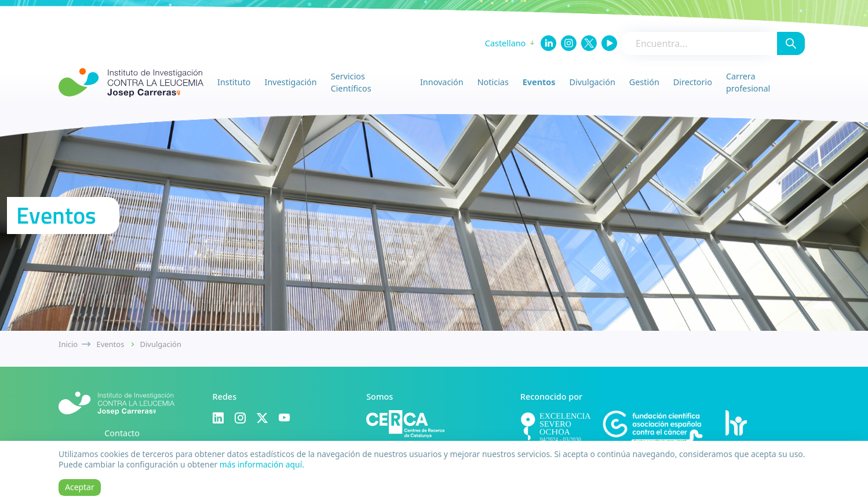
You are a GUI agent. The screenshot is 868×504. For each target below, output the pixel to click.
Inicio (68, 344)
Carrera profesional (748, 83)
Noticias (493, 82)
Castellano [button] (505, 43)
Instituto (234, 82)
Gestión (644, 82)
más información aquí (261, 464)
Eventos (539, 82)
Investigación (291, 82)
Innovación (442, 82)
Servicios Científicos (351, 83)
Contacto (122, 433)
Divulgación (592, 82)
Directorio (693, 82)
